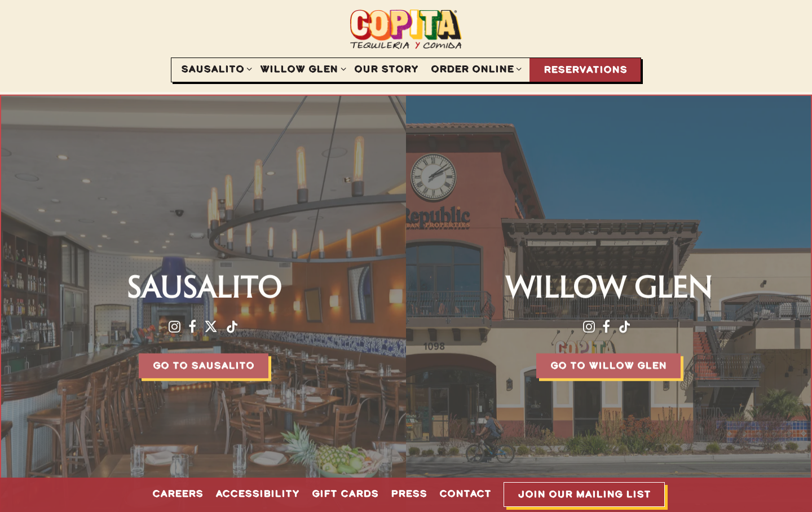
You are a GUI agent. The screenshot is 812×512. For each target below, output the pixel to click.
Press (409, 493)
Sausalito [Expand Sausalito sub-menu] (215, 68)
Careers (178, 493)
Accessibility (257, 493)
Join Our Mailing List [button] (584, 494)
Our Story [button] (386, 69)
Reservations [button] (585, 69)
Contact (465, 493)
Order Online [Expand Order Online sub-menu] (474, 68)
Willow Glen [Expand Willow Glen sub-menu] (301, 68)
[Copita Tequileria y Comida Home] (406, 29)
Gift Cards (345, 493)
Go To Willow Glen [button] (608, 363)
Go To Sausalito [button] (204, 363)
